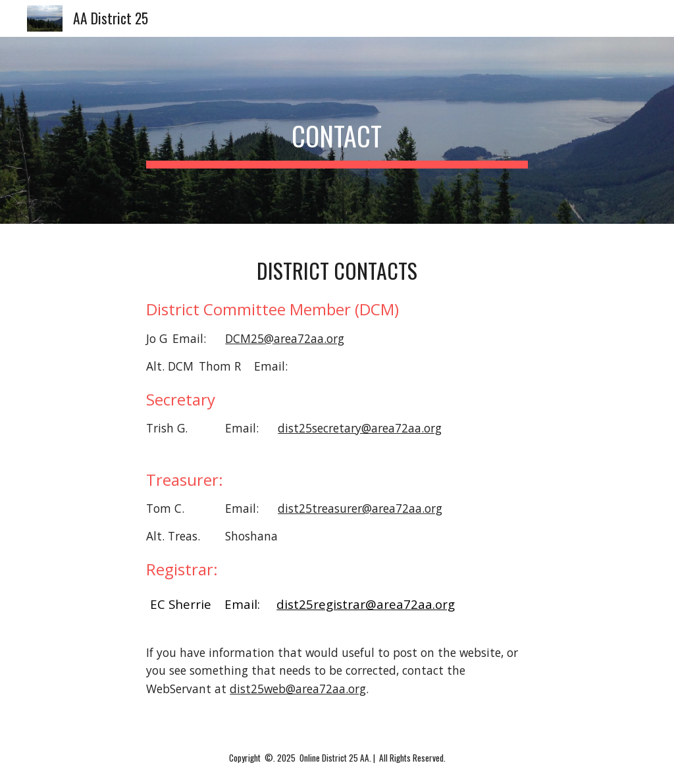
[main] (337, 130)
